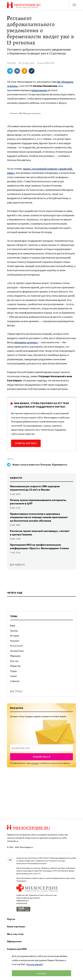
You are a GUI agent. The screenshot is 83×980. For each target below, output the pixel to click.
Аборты (10, 459)
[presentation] (41, 748)
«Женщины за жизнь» (26, 342)
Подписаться (41, 757)
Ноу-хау (14, 661)
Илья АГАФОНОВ (46, 63)
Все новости (17, 565)
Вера (13, 625)
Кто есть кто (17, 646)
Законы (14, 631)
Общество (15, 666)
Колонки (15, 641)
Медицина (15, 656)
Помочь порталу (26, 443)
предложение (39, 90)
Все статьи (16, 691)
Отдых (13, 671)
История (15, 636)
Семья (13, 676)
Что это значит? (35, 964)
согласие (35, 763)
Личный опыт (17, 651)
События (15, 681)
